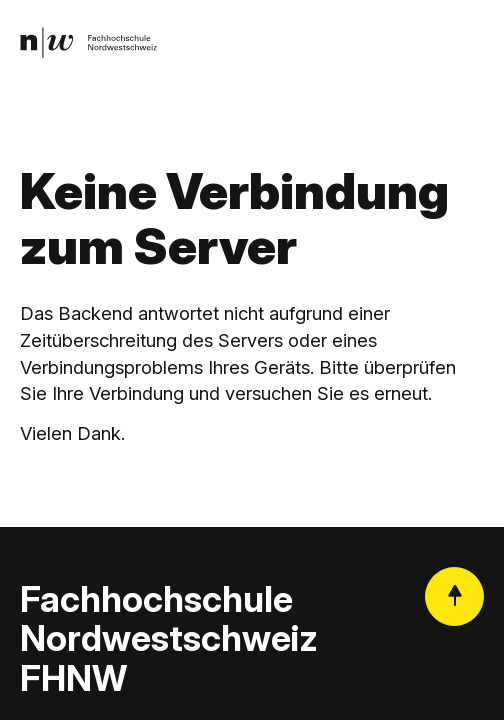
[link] (88, 43)
